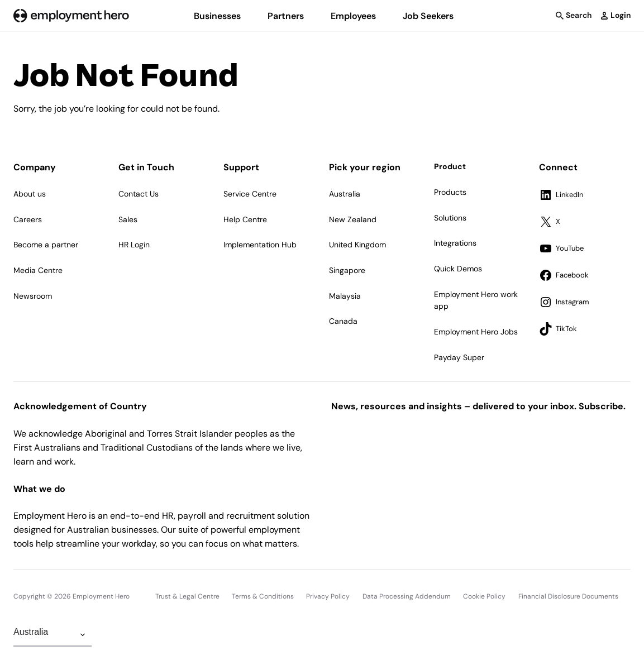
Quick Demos (458, 269)
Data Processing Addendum (407, 596)
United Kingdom (357, 245)
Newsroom (33, 296)
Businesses (217, 16)
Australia (345, 194)
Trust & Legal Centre (187, 596)
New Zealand (353, 219)
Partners (286, 16)
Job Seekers (428, 16)
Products (450, 192)
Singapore (347, 270)
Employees (353, 16)
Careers (28, 219)
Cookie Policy (484, 596)
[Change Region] (53, 635)
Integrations (455, 243)
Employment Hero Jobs (476, 332)
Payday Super (459, 357)
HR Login (134, 245)
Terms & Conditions (263, 596)
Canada (343, 321)
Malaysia (345, 296)
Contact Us (139, 194)
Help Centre (245, 219)
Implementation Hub (260, 245)
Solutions (450, 218)
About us (30, 194)
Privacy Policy (328, 596)
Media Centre (38, 270)
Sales (128, 219)
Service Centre (250, 194)
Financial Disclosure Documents (568, 596)
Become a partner (46, 245)
